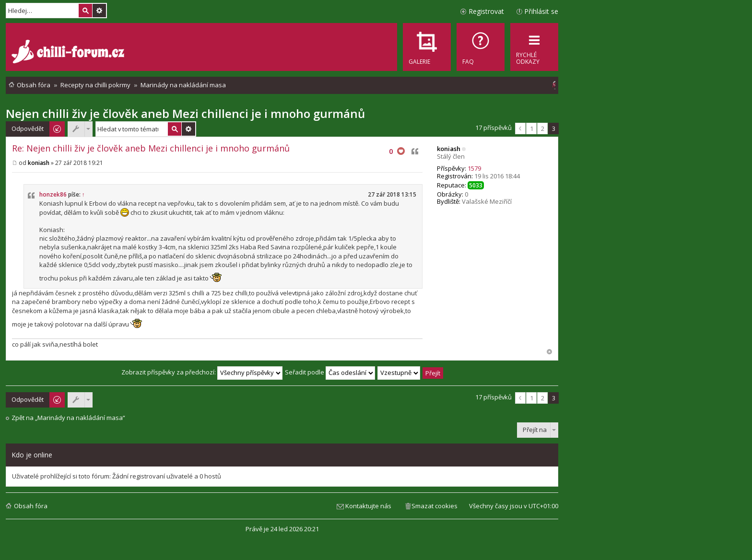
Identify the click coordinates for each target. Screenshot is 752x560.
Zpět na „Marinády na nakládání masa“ (68, 418)
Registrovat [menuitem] (486, 11)
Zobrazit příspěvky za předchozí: (202, 372)
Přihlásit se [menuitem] (541, 11)
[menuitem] (481, 47)
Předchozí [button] (520, 128)
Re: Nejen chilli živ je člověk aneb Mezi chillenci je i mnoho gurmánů (151, 148)
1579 (474, 168)
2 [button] (543, 128)
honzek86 (53, 194)
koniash (449, 149)
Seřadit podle (330, 372)
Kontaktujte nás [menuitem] (368, 506)
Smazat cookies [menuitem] (435, 506)
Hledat (85, 11)
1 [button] (532, 128)
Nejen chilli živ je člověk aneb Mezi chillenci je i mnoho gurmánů (185, 113)
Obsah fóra (31, 506)
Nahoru (549, 352)
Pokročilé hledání (99, 11)
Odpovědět (28, 128)
